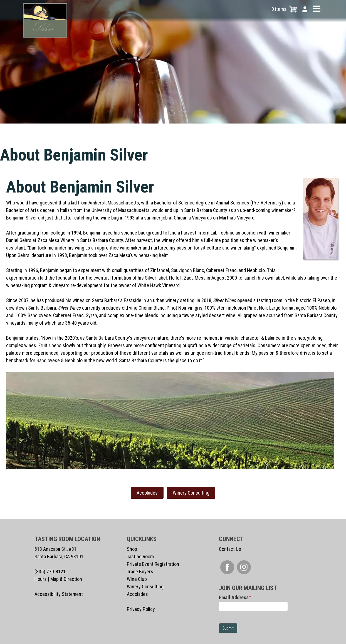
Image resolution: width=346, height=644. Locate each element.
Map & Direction (66, 579)
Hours (41, 579)
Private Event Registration (153, 564)
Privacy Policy (141, 609)
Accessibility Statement (59, 594)
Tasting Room (140, 557)
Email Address (234, 597)
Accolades (147, 493)
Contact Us (230, 549)
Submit (228, 628)
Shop (132, 549)
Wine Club (137, 579)
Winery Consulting (191, 493)
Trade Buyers (140, 572)
